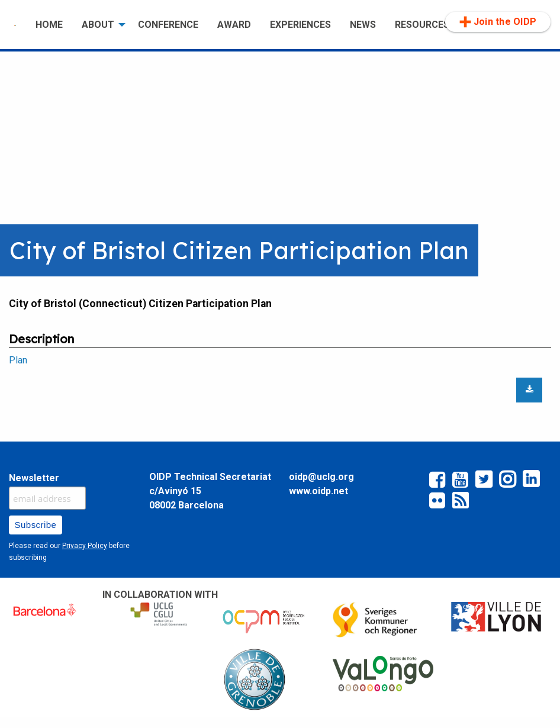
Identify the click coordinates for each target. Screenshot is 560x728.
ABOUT (98, 25)
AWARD (234, 25)
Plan (18, 360)
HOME (49, 25)
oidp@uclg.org (321, 477)
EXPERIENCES (300, 25)
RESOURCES (422, 25)
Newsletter (34, 478)
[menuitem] (15, 25)
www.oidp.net (318, 491)
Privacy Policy (85, 546)
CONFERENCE (168, 25)
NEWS (363, 25)
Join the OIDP (498, 22)
